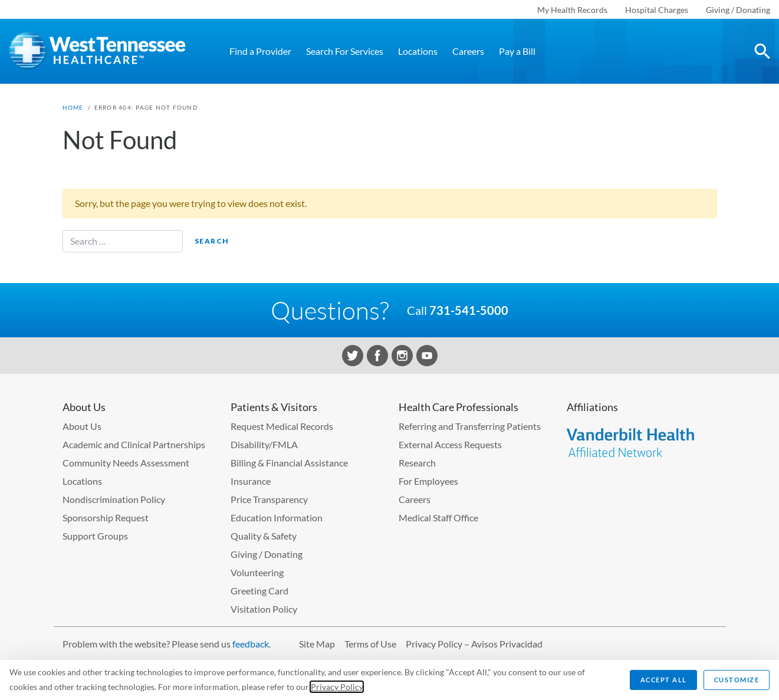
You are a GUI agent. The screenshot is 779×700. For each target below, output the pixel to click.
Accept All (664, 680)
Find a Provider (260, 51)
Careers (468, 51)
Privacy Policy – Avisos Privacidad (474, 644)
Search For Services (345, 51)
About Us (82, 426)
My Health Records (572, 10)
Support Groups (95, 536)
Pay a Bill (517, 51)
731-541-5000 (469, 310)
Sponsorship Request (106, 517)
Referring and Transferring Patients (470, 426)
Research (417, 463)
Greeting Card (259, 591)
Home (73, 107)
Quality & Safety (264, 536)
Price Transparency (269, 499)
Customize (737, 680)
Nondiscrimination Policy (114, 499)
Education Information (277, 517)
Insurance (251, 481)
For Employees (428, 481)
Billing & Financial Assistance (289, 463)
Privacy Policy (337, 687)
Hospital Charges (657, 10)
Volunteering (257, 572)
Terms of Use (370, 644)
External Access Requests (450, 444)
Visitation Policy (264, 609)
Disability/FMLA (264, 444)
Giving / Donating (738, 10)
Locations (418, 51)
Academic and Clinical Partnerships (134, 444)
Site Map (317, 644)
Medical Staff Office (438, 517)
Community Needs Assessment (126, 463)
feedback (251, 644)
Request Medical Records (282, 426)
